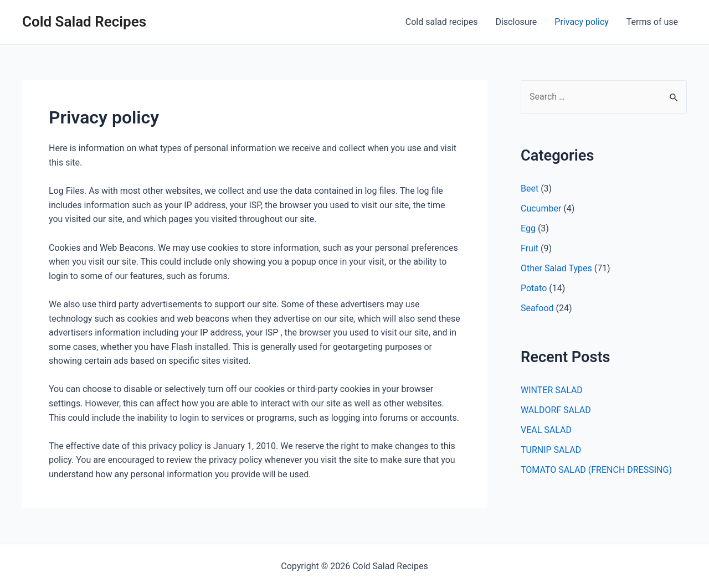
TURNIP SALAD (551, 450)
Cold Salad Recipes (84, 22)
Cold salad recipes (442, 22)
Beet (530, 189)
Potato (534, 288)
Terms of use (652, 22)
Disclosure (516, 22)
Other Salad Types (556, 268)
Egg (528, 228)
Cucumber (541, 208)
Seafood (537, 308)
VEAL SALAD (546, 430)
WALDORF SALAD (556, 410)
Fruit (530, 248)
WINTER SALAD (552, 390)
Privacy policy (582, 22)
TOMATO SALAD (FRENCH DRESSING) (596, 470)
